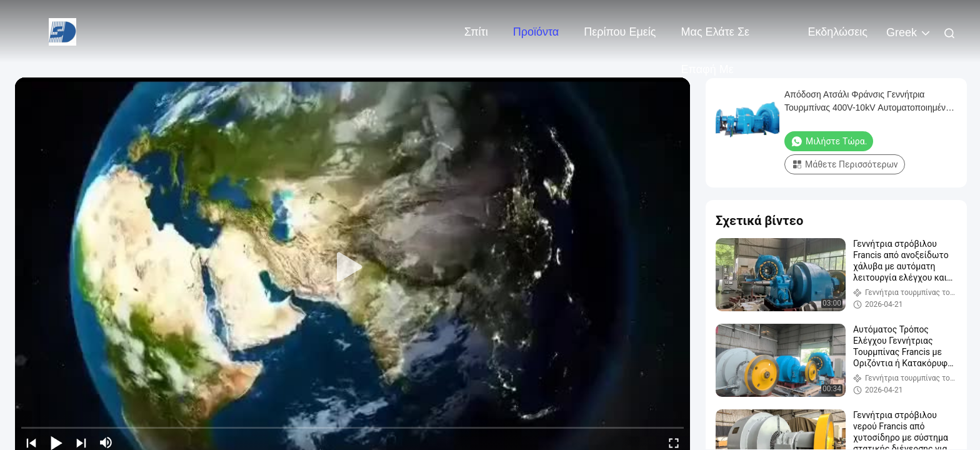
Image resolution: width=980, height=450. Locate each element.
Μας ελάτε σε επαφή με (716, 38)
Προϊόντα (536, 32)
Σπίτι (476, 32)
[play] (352, 267)
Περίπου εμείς (620, 32)
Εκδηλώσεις (838, 32)
